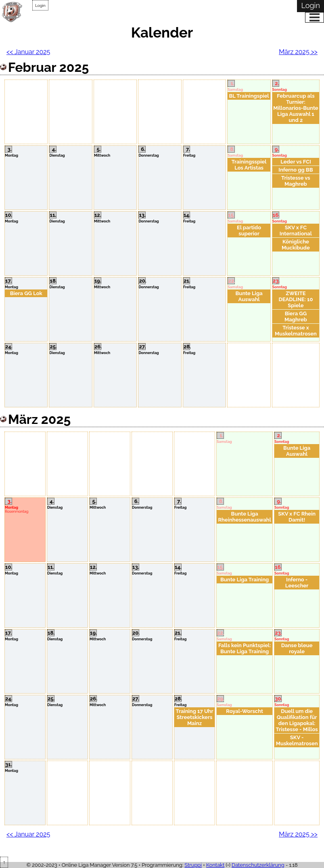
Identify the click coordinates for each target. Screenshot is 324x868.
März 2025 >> (298, 52)
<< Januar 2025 (28, 52)
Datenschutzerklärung (258, 865)
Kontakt (215, 865)
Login (40, 5)
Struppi (193, 865)
